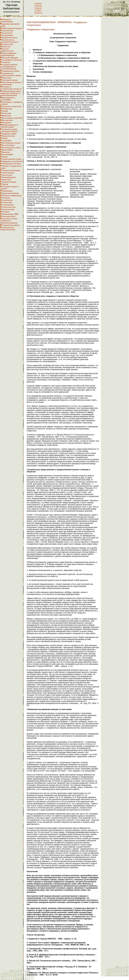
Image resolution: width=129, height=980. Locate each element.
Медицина (6, 123)
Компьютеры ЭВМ (10, 214)
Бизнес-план (7, 44)
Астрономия (7, 35)
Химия (5, 138)
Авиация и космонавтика (6, 21)
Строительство (9, 207)
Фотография (7, 154)
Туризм (5, 184)
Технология (7, 175)
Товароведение (9, 177)
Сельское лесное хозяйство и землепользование (9, 221)
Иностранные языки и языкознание (11, 83)
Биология (6, 47)
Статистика (7, 203)
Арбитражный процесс (12, 28)
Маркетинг (6, 116)
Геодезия (6, 62)
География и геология (12, 60)
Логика (5, 111)
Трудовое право (9, 134)
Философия (7, 150)
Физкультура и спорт (11, 148)
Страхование (8, 205)
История (5, 212)
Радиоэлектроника (10, 193)
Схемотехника (8, 209)
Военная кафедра (10, 58)
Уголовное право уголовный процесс (9, 130)
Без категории (8, 145)
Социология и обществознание (8, 229)
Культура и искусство (12, 106)
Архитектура (7, 31)
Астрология (7, 33)
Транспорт (6, 180)
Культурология (8, 216)
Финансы (6, 152)
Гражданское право (11, 71)
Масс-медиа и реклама (12, 118)
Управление (7, 191)
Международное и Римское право (9, 126)
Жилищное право (10, 80)
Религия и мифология (12, 196)
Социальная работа (11, 225)
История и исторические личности (11, 88)
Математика (7, 120)
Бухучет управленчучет (7, 50)
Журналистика (8, 136)
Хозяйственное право (12, 159)
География (7, 141)
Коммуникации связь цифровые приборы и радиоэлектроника (10, 93)
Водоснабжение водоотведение (8, 54)
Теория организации (11, 170)
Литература (7, 109)
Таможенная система (11, 164)
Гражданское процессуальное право (11, 74)
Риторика (6, 198)
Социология (7, 200)
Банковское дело (9, 38)
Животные (6, 78)
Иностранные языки (11, 143)
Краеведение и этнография (8, 99)
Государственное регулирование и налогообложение (9, 67)
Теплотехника (8, 173)
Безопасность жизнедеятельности (9, 41)
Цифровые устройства (12, 161)
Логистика (6, 113)
